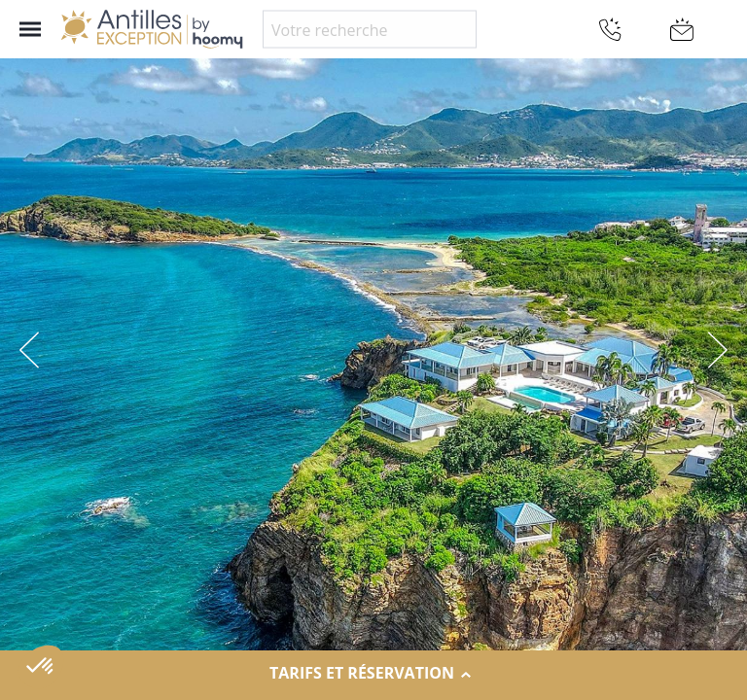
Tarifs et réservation (373, 674)
